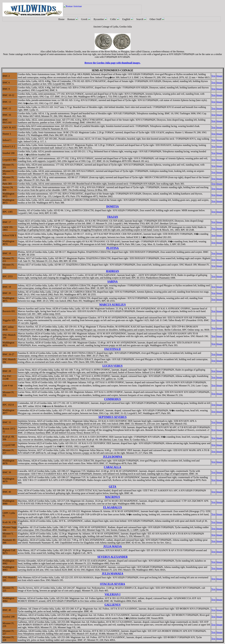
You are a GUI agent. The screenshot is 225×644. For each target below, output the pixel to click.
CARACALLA (112, 467)
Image (219, 76)
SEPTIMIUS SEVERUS (112, 417)
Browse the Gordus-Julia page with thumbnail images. (112, 63)
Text (213, 76)
